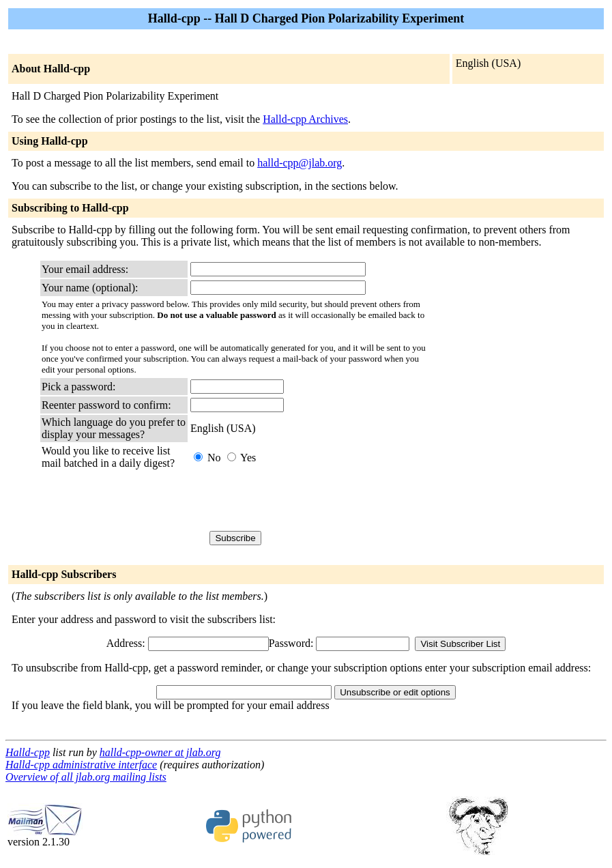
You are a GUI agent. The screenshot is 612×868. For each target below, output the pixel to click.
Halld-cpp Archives (305, 119)
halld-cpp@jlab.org (300, 163)
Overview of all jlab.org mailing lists (86, 777)
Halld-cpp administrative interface (81, 765)
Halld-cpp (28, 752)
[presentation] (294, 500)
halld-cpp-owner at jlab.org (160, 752)
